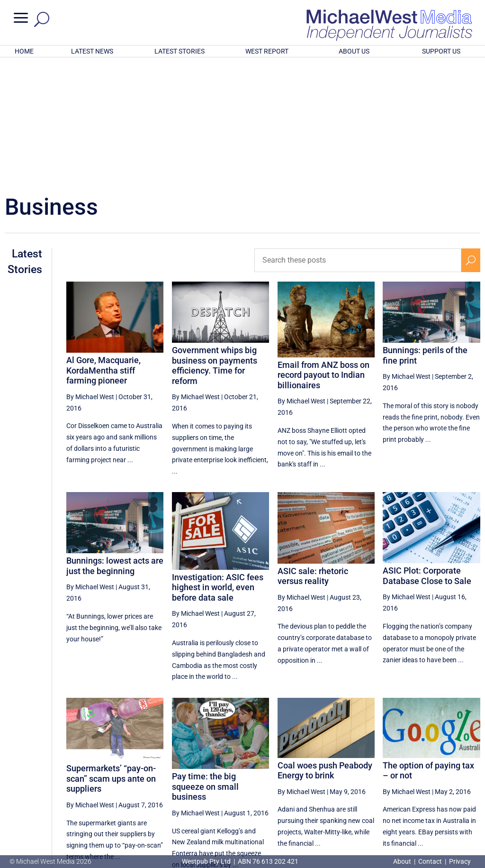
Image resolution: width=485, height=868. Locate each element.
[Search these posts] (358, 136)
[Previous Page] (331, 780)
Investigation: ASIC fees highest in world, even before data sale (218, 463)
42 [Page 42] (401, 780)
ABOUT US (354, 51)
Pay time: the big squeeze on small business (205, 662)
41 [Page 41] (377, 780)
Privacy (460, 861)
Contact (430, 861)
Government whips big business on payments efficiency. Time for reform (215, 241)
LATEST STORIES (180, 51)
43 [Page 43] (425, 780)
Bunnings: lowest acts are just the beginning (115, 442)
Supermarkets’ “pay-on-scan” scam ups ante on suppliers (111, 654)
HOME (24, 51)
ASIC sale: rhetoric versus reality (313, 452)
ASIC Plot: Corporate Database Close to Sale (427, 452)
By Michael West (90, 273)
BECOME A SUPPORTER (438, 812)
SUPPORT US (441, 51)
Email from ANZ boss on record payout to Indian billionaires (323, 251)
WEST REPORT (267, 51)
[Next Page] (471, 780)
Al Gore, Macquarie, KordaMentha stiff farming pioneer (103, 246)
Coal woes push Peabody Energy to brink (325, 646)
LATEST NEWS (92, 51)
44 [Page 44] (449, 780)
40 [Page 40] (353, 780)
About (403, 861)
